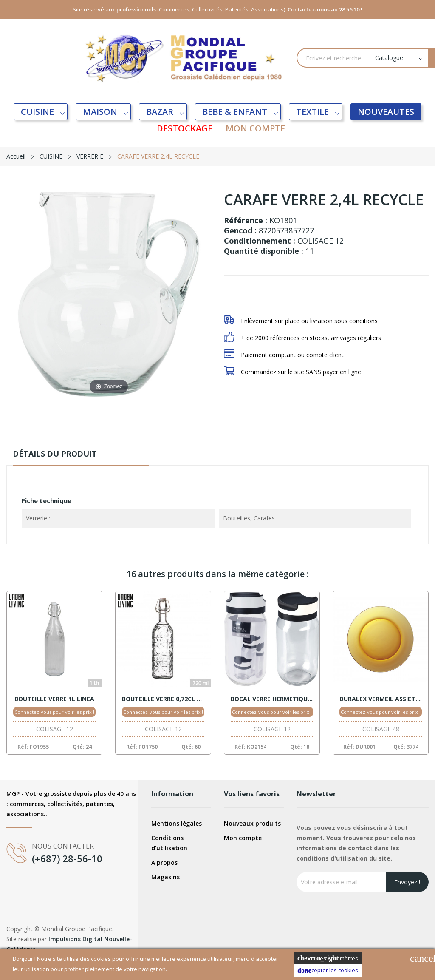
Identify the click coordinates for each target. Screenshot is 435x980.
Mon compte (243, 838)
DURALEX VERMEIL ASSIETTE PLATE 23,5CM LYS (381, 699)
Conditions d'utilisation (169, 843)
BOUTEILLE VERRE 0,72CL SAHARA (163, 699)
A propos (164, 862)
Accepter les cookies (328, 970)
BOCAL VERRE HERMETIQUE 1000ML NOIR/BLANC (272, 699)
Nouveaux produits (252, 823)
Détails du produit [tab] (61, 454)
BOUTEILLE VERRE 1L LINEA (54, 699)
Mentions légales (177, 823)
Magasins (165, 877)
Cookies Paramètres (328, 959)
